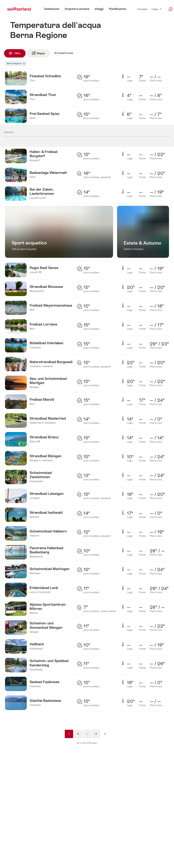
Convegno (142, 9)
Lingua (157, 9)
